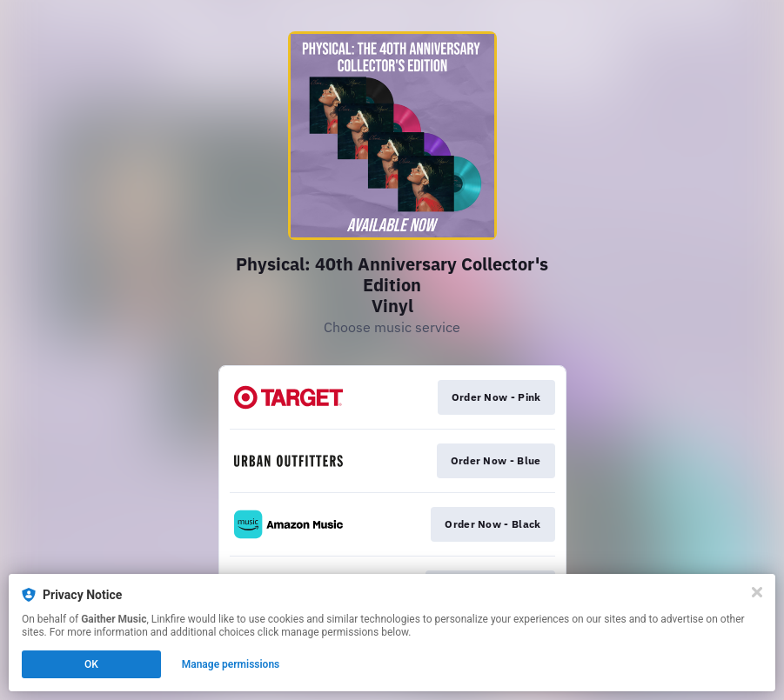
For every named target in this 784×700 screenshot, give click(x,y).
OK (91, 664)
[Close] (757, 592)
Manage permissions (231, 664)
